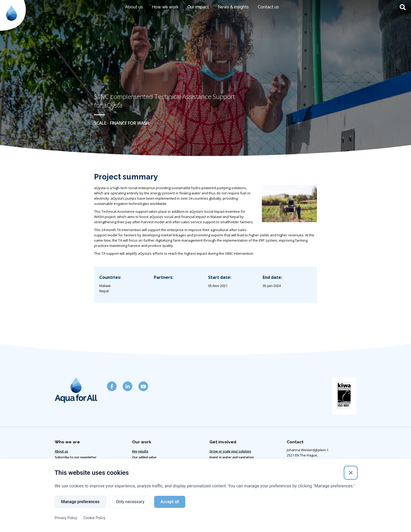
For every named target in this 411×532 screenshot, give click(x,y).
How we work (165, 7)
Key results (140, 451)
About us (134, 7)
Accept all (170, 502)
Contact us (268, 7)
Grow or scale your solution (230, 451)
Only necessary (130, 502)
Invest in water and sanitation (232, 457)
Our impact (198, 7)
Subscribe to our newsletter (76, 457)
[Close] (351, 473)
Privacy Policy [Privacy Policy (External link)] (66, 518)
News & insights (233, 7)
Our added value (144, 457)
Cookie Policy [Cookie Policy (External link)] (94, 518)
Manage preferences (80, 502)
